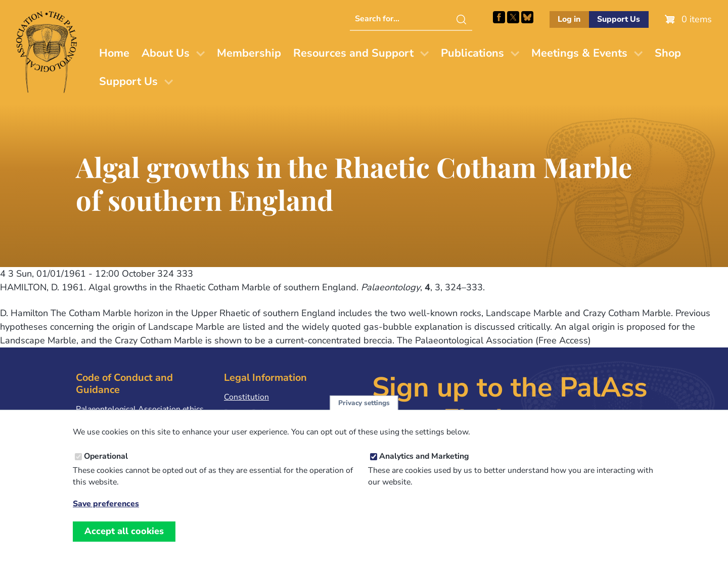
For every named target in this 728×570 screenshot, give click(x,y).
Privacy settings (364, 414)
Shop (668, 53)
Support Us (619, 19)
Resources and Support (353, 53)
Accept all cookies (124, 542)
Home (114, 53)
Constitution (246, 397)
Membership (249, 53)
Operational (106, 467)
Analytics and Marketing (424, 467)
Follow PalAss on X (513, 17)
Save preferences (106, 515)
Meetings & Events (579, 53)
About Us (166, 53)
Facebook (499, 17)
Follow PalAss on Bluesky (527, 17)
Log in (569, 19)
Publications (472, 53)
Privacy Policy (249, 413)
